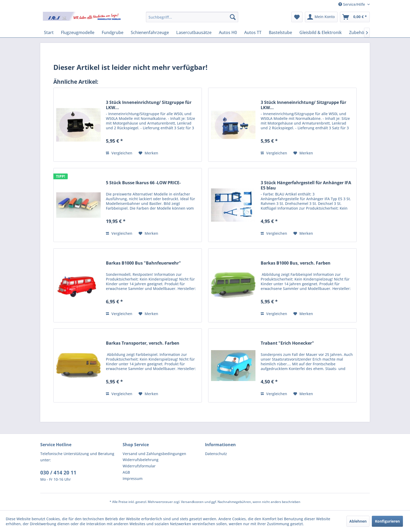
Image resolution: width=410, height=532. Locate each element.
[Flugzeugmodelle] (78, 32)
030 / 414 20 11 (58, 473)
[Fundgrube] (113, 32)
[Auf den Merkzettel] (148, 153)
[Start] (49, 32)
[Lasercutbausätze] (194, 32)
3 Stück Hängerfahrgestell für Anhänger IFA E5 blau (306, 185)
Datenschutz (216, 454)
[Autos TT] (253, 32)
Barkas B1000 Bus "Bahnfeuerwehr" (143, 263)
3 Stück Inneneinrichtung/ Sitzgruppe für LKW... (149, 105)
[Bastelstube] (280, 32)
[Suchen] (233, 17)
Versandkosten (192, 502)
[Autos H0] (228, 32)
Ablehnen (358, 521)
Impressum (133, 478)
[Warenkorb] (355, 17)
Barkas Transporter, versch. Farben (143, 343)
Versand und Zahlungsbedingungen (154, 454)
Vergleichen (119, 153)
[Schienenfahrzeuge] (150, 32)
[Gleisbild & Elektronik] (321, 32)
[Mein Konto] (321, 17)
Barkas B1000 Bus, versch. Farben (296, 263)
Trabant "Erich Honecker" (287, 343)
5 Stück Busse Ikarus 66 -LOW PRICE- (143, 183)
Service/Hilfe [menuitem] (352, 4)
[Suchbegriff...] (192, 17)
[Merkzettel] (297, 17)
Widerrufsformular (139, 466)
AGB (126, 472)
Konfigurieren (387, 521)
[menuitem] (192, 17)
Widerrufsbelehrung (141, 460)
